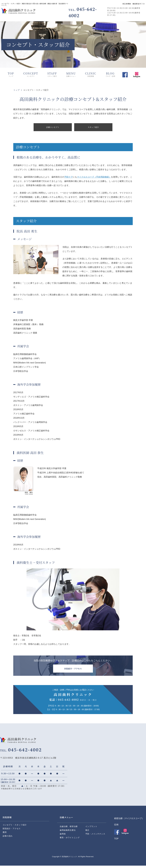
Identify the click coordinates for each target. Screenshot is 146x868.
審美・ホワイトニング (70, 840)
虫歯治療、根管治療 (69, 829)
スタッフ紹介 (93, 127)
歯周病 (63, 836)
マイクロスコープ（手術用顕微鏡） (94, 177)
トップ (16, 90)
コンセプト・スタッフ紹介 (15, 827)
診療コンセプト (53, 127)
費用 (5, 835)
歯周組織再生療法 (68, 832)
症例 (116, 827)
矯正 (87, 832)
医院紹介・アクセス (12, 831)
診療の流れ (8, 838)
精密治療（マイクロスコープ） (129, 821)
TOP (116, 841)
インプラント (91, 829)
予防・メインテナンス (95, 836)
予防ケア (68, 177)
